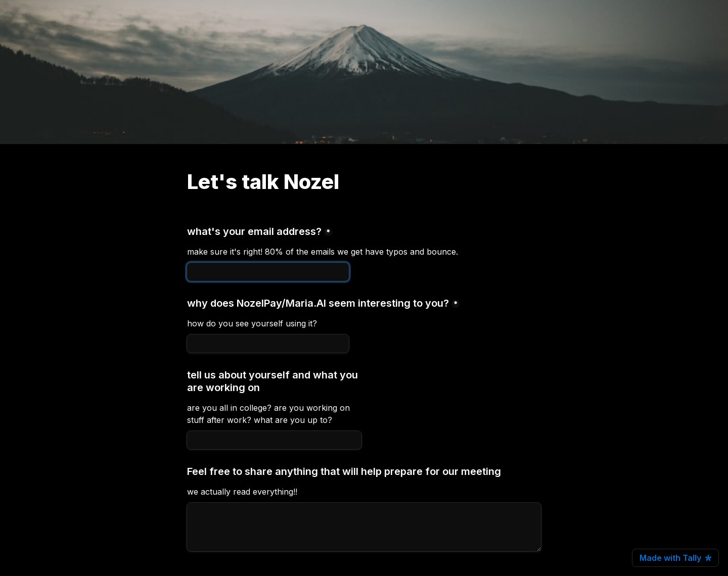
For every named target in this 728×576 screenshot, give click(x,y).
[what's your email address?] (268, 272)
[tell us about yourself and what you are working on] (274, 440)
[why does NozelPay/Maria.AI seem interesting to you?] (268, 344)
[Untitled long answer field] (364, 527)
